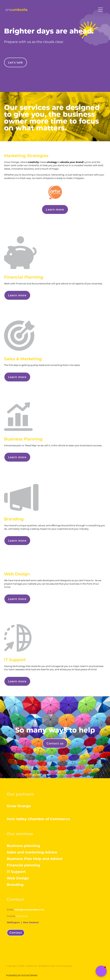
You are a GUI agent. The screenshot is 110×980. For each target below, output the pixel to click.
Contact (15, 899)
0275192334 (22, 916)
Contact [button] (16, 932)
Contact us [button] (55, 743)
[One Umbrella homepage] (51, 10)
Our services (20, 833)
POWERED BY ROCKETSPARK (22, 975)
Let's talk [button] (15, 62)
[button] (101, 971)
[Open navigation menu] (100, 10)
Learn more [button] (55, 209)
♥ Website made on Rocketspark (56, 966)
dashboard (32, 966)
